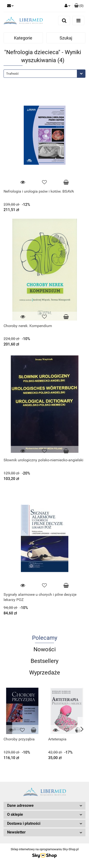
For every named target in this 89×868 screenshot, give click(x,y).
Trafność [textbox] (12, 74)
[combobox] (44, 74)
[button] (79, 6)
